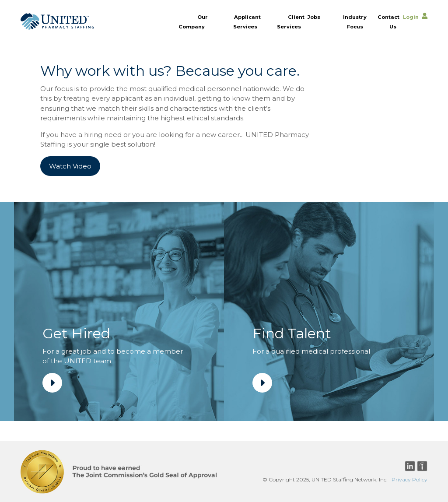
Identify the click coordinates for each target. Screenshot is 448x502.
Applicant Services (247, 22)
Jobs (314, 17)
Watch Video (70, 166)
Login (411, 17)
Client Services (291, 22)
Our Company (193, 22)
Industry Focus (355, 22)
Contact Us (388, 22)
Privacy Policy (409, 479)
